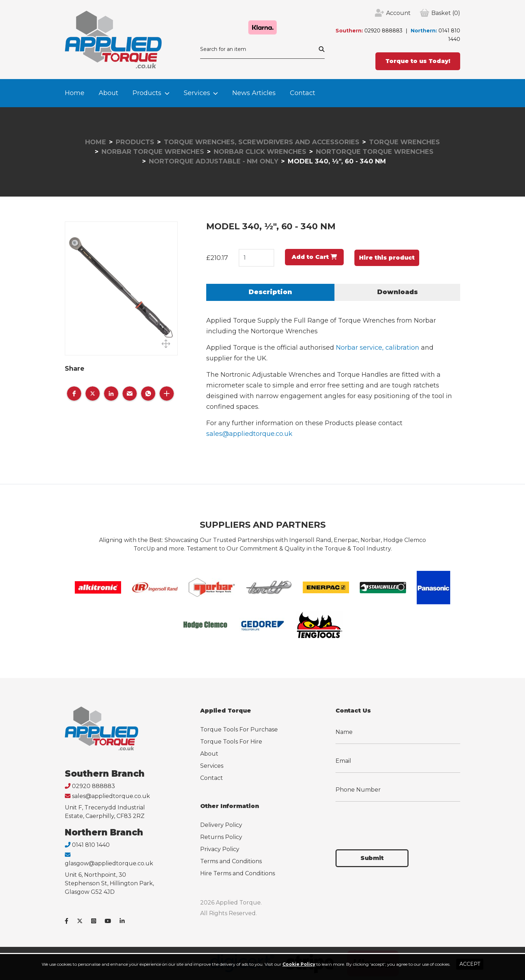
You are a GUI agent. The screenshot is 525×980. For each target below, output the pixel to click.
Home (75, 93)
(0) (446, 13)
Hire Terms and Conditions (238, 873)
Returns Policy (221, 837)
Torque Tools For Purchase (239, 729)
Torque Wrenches (404, 142)
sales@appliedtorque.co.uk (249, 434)
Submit (372, 858)
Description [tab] (270, 292)
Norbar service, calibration (378, 348)
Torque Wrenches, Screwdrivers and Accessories (262, 142)
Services (197, 93)
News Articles (254, 93)
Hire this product (387, 258)
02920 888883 (383, 31)
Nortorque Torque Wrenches (375, 152)
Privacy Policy (220, 849)
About (108, 93)
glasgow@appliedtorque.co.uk (109, 863)
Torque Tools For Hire (231, 742)
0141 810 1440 (91, 845)
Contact (303, 93)
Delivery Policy (221, 825)
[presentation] (390, 821)
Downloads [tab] (397, 292)
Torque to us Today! (418, 61)
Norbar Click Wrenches (260, 152)
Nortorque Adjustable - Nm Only (214, 161)
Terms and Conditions (231, 861)
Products (147, 93)
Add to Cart (314, 257)
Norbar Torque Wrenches (153, 152)
